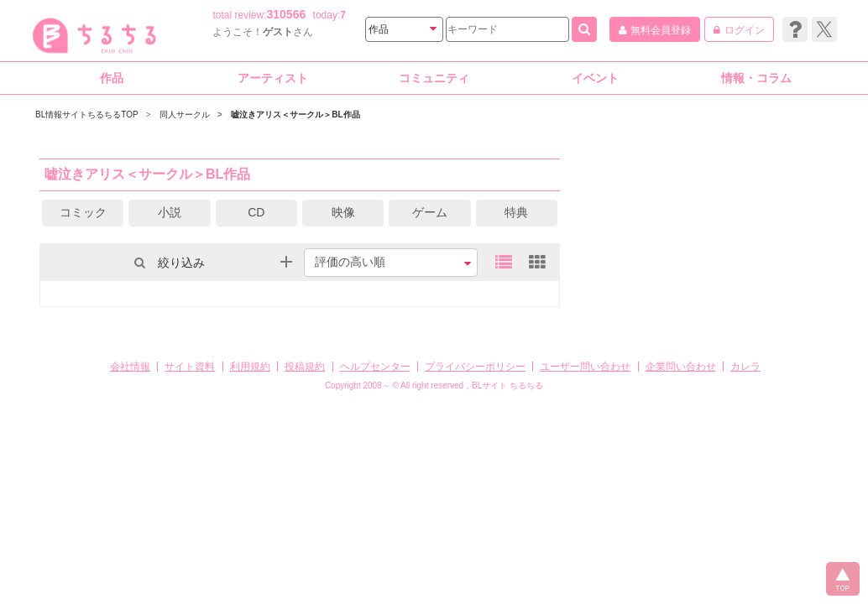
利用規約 (250, 367)
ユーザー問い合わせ (585, 367)
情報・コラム (756, 78)
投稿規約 (305, 367)
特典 (516, 212)
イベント (595, 78)
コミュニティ (434, 78)
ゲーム (430, 212)
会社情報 (130, 367)
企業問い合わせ (681, 367)
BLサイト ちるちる (507, 385)
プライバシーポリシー (475, 367)
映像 (343, 212)
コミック (83, 212)
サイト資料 (190, 367)
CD (256, 212)
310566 (287, 14)
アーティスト (273, 78)
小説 (170, 212)
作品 (112, 78)
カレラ (745, 367)
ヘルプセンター (375, 367)
